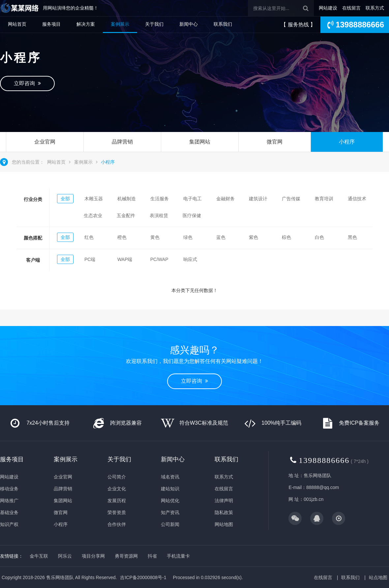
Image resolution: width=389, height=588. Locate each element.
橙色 (122, 237)
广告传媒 (291, 199)
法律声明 (224, 501)
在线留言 (351, 8)
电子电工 (193, 199)
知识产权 (9, 524)
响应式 (190, 259)
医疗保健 (192, 215)
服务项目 (51, 24)
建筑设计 (258, 199)
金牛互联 (39, 556)
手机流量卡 (178, 556)
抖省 (152, 556)
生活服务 (160, 199)
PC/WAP (159, 259)
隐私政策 (224, 512)
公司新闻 (170, 524)
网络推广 (9, 501)
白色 (319, 237)
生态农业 (93, 215)
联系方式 (375, 8)
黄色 (155, 237)
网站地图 (224, 524)
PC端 (90, 259)
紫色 (254, 237)
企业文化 (117, 489)
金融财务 (225, 199)
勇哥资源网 (126, 556)
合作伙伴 (117, 524)
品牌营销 (122, 142)
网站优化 (170, 501)
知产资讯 (170, 512)
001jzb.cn (314, 499)
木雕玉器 (94, 199)
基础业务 (9, 512)
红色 (89, 237)
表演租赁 (159, 215)
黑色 (352, 237)
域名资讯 (170, 477)
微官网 (275, 142)
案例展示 (120, 24)
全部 (65, 199)
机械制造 (127, 199)
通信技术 (357, 199)
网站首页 (17, 24)
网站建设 (328, 8)
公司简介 (117, 477)
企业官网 (45, 142)
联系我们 (223, 24)
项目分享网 (93, 556)
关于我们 (154, 24)
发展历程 (117, 501)
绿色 (188, 237)
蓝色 (221, 237)
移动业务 (9, 489)
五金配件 (126, 215)
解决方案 (86, 24)
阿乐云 (65, 556)
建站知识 (170, 489)
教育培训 (324, 199)
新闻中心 (189, 24)
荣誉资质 (117, 512)
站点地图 (378, 577)
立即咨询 (27, 83)
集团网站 (200, 142)
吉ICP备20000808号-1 (143, 577)
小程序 (347, 142)
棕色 (286, 237)
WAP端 (125, 259)
